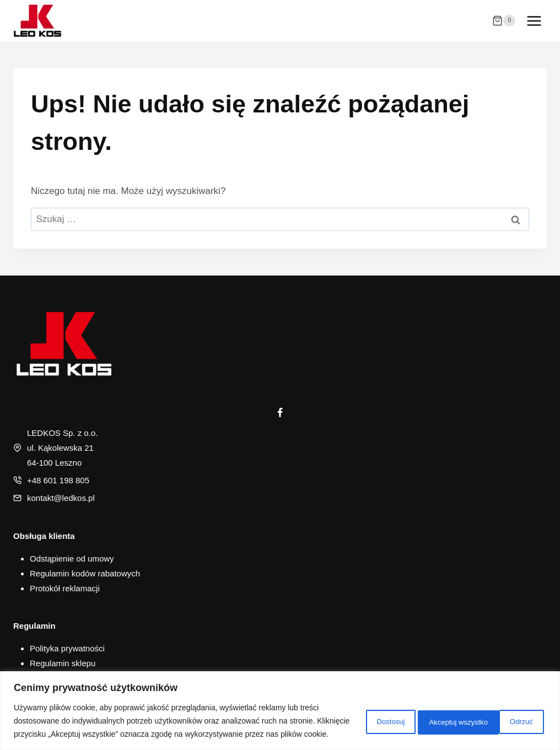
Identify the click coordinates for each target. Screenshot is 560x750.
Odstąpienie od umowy (72, 559)
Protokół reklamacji (65, 588)
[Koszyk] (504, 21)
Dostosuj (354, 714)
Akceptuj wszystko (499, 714)
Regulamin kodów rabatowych (85, 573)
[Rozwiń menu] (534, 21)
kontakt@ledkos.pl (61, 498)
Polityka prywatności (67, 648)
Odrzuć (419, 714)
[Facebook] (280, 413)
